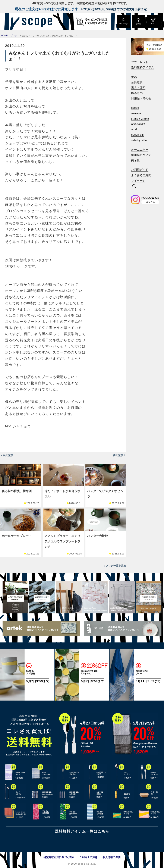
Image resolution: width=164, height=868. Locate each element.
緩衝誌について (141, 155)
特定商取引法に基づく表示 (59, 857)
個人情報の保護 (111, 857)
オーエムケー (140, 150)
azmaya (136, 113)
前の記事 (118, 455)
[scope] (36, 21)
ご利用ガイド (140, 170)
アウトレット (140, 62)
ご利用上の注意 (88, 857)
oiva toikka (138, 124)
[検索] (134, 186)
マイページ (138, 181)
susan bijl (137, 135)
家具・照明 (138, 88)
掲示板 (135, 160)
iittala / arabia (140, 119)
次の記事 (8, 455)
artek (134, 129)
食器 (134, 77)
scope (135, 108)
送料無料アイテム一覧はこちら (82, 831)
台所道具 (137, 82)
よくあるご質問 (141, 175)
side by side (139, 140)
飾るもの (137, 93)
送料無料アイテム (143, 67)
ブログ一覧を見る (116, 566)
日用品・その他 (141, 98)
